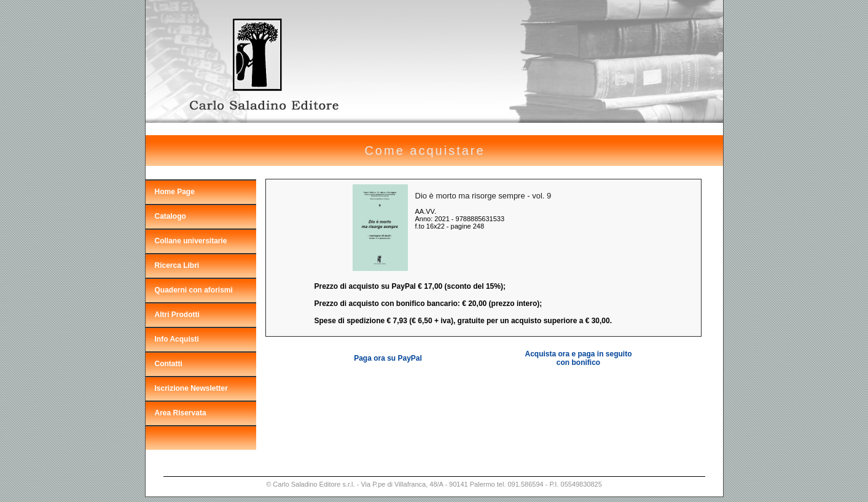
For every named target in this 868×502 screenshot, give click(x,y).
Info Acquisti (177, 339)
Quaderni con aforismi (194, 290)
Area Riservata (181, 413)
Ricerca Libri (177, 265)
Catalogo (170, 216)
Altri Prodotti (177, 315)
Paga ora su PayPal (388, 358)
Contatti (169, 364)
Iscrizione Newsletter (191, 388)
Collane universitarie (191, 241)
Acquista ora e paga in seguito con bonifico (578, 358)
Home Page (175, 192)
